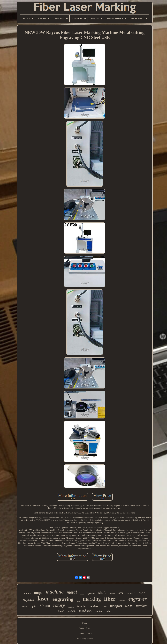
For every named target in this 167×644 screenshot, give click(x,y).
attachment (86, 611)
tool (142, 593)
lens (78, 601)
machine (55, 592)
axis (129, 605)
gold (34, 606)
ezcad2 (25, 607)
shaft (102, 593)
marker (142, 606)
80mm (45, 606)
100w (105, 607)
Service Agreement (85, 638)
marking (92, 599)
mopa (38, 593)
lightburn (91, 593)
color (108, 611)
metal (72, 592)
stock (82, 594)
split (61, 610)
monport (116, 606)
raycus (28, 599)
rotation (112, 593)
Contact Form (85, 628)
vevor (122, 601)
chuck (28, 593)
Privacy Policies (85, 633)
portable (72, 611)
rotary (59, 605)
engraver (137, 599)
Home (85, 623)
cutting (99, 611)
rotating (71, 607)
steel (121, 593)
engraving (63, 599)
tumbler (82, 606)
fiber (110, 599)
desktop (95, 606)
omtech (131, 593)
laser (43, 599)
